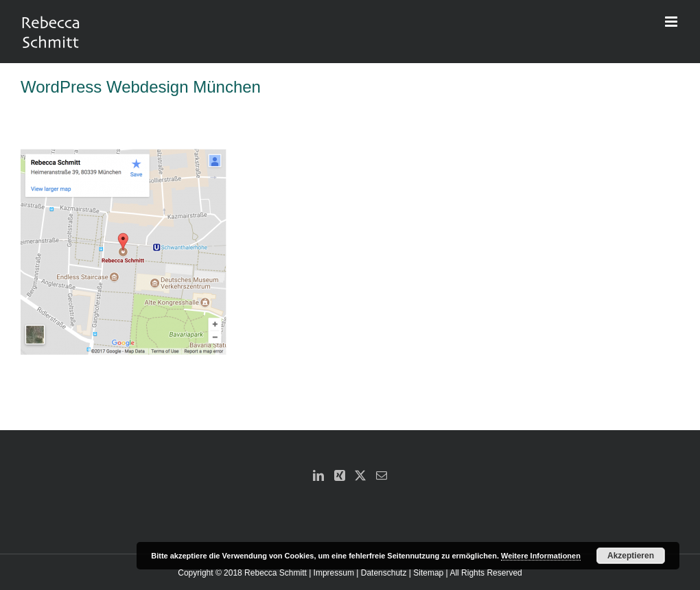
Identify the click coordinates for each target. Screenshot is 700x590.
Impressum (334, 573)
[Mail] (382, 475)
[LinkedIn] (318, 475)
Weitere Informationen (541, 556)
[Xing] (340, 475)
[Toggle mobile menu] (672, 22)
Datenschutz (384, 573)
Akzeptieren (631, 556)
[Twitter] (360, 475)
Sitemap (428, 573)
